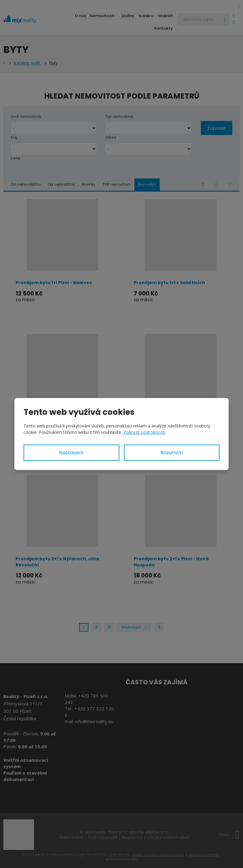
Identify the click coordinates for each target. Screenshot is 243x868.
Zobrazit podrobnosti (144, 432)
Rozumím (172, 453)
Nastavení (71, 453)
